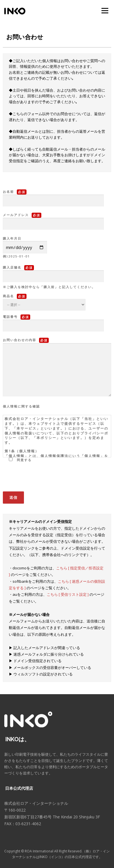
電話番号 (53, 321)
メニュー (105, 11)
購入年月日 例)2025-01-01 (25, 247)
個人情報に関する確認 (21, 406)
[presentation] (46, 480)
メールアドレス (53, 219)
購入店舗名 (53, 272)
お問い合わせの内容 (57, 368)
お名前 (53, 196)
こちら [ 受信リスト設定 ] (68, 594)
